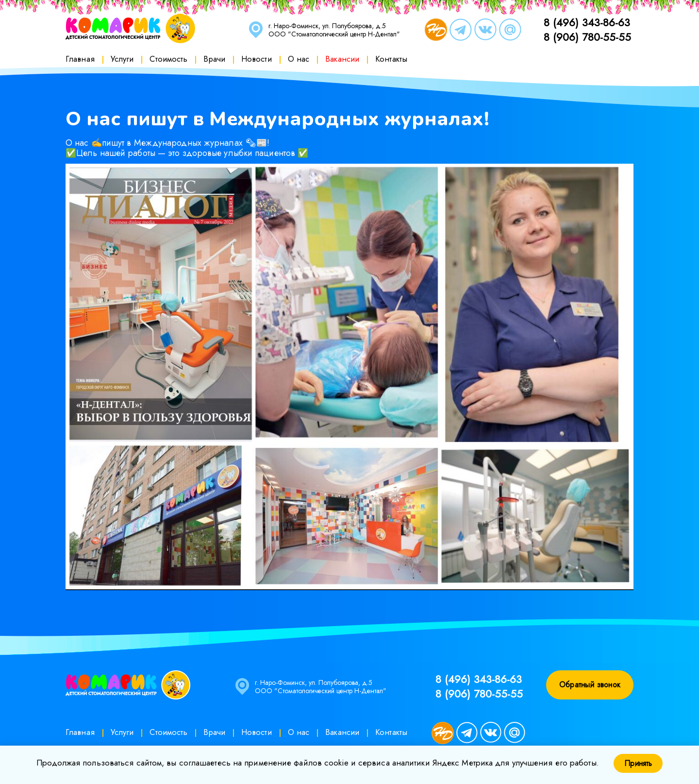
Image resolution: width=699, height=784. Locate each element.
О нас (299, 59)
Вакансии (342, 59)
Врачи (214, 59)
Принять (638, 763)
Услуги (122, 59)
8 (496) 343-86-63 (587, 22)
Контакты (391, 59)
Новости (257, 59)
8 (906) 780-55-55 (587, 37)
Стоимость (168, 59)
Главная (80, 59)
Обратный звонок (590, 685)
